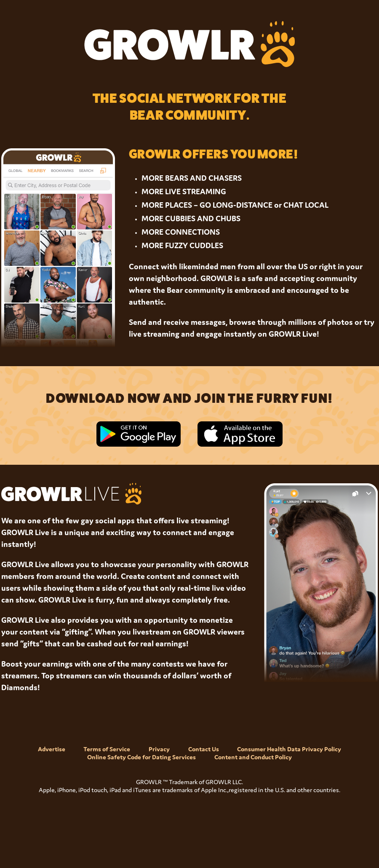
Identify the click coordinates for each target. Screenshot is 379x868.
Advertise (52, 749)
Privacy (159, 749)
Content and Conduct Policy (253, 757)
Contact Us (204, 749)
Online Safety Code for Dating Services (141, 757)
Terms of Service (107, 749)
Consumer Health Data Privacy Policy (289, 749)
